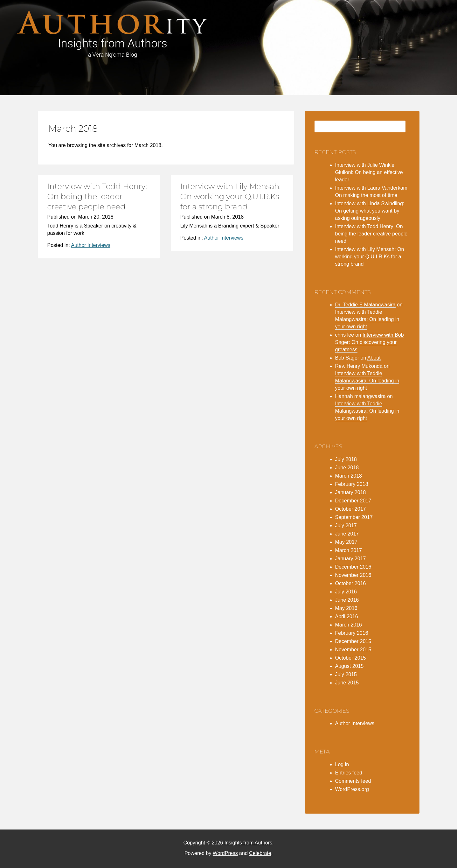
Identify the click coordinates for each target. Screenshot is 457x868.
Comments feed (353, 781)
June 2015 (347, 683)
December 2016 (353, 567)
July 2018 (346, 459)
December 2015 (353, 641)
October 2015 (351, 658)
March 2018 (349, 476)
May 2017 (346, 542)
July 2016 (346, 592)
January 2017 (351, 559)
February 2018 (352, 484)
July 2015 (346, 674)
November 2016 (353, 575)
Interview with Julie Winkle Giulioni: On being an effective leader (369, 172)
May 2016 (346, 608)
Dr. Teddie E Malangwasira (365, 305)
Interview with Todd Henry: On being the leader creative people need (97, 196)
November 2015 (353, 650)
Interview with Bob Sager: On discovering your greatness (370, 342)
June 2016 (347, 600)
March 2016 (349, 625)
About (374, 358)
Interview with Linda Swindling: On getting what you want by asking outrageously (370, 211)
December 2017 (353, 501)
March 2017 (349, 550)
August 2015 (350, 666)
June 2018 (347, 468)
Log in (342, 764)
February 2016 (352, 633)
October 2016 (351, 583)
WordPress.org (352, 789)
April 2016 (347, 616)
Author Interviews (91, 245)
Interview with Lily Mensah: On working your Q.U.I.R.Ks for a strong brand (231, 196)
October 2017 (351, 509)
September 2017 (354, 517)
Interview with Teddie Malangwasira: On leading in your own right (367, 319)
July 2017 (346, 525)
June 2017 (347, 534)
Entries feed (349, 773)
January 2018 (351, 492)
